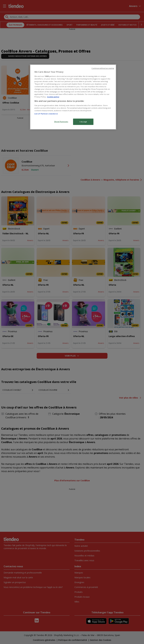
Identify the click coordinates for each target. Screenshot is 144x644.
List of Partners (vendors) (46, 114)
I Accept (83, 122)
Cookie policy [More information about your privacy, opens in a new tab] (53, 97)
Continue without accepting (103, 68)
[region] (73, 97)
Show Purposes (61, 122)
